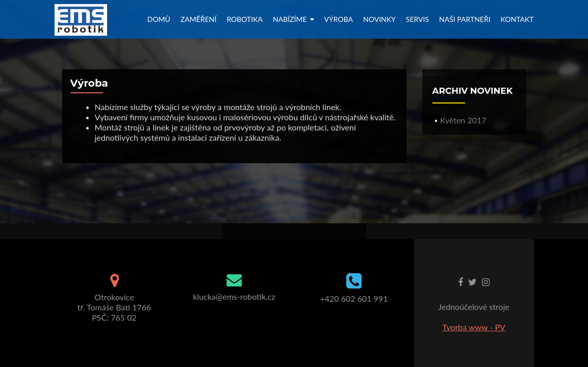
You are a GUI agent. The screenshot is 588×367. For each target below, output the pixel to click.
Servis (417, 19)
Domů (159, 19)
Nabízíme (290, 19)
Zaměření (198, 19)
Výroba (339, 19)
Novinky (379, 19)
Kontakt (517, 19)
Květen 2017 (463, 120)
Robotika (245, 19)
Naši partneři (465, 19)
